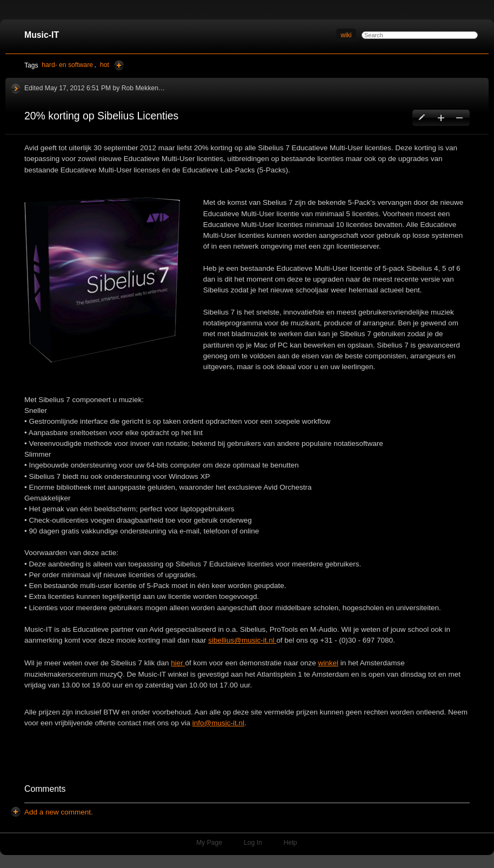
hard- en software (67, 65)
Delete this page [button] (459, 118)
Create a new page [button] (441, 118)
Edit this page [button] (422, 118)
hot (105, 65)
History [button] (16, 89)
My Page (209, 843)
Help (291, 843)
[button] (59, 812)
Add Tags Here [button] (119, 65)
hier (178, 663)
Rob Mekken (140, 88)
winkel (328, 663)
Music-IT (42, 35)
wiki (346, 35)
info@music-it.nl (218, 723)
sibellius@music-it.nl (242, 640)
